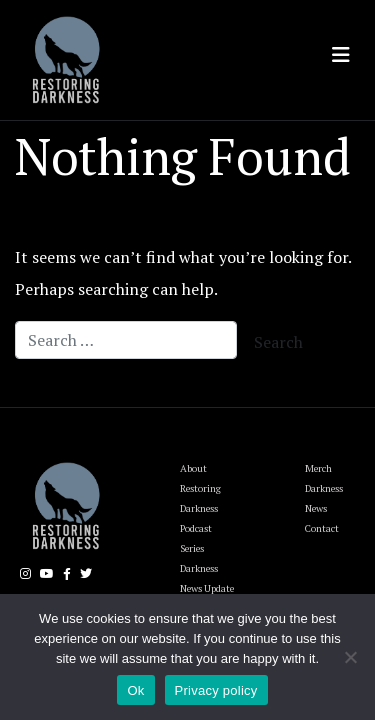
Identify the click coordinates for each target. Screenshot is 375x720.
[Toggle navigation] (341, 55)
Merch (318, 468)
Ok (135, 690)
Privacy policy (216, 690)
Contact (322, 528)
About (193, 468)
